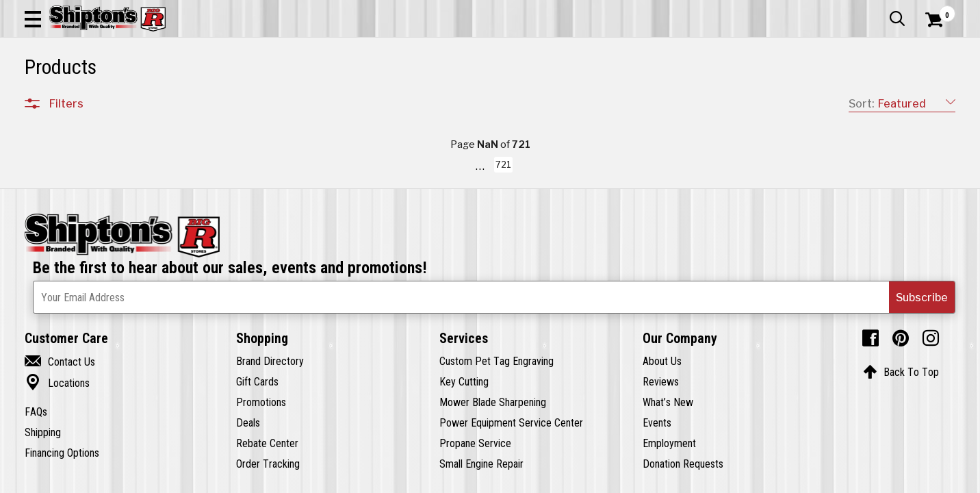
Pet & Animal (761, 100)
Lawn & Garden (668, 100)
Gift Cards (818, 10)
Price (61, 404)
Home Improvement (552, 100)
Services (937, 10)
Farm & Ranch (350, 100)
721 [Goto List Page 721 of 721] (664, 480)
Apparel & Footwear (96, 100)
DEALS (930, 100)
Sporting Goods (858, 100)
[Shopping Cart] (932, 49)
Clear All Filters (55, 145)
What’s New (879, 10)
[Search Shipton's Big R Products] (443, 49)
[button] (537, 49)
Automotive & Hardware (234, 100)
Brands (66, 376)
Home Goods (443, 100)
